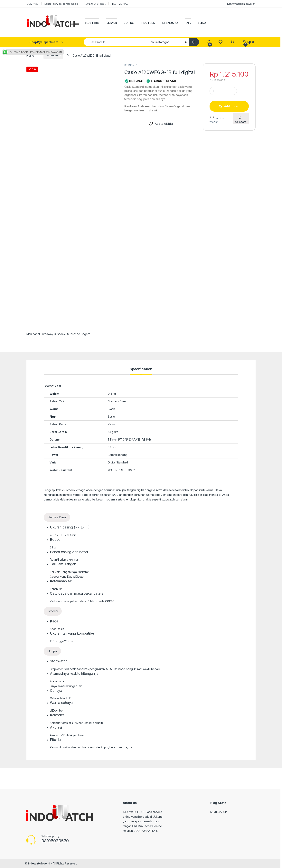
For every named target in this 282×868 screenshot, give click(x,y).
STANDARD (170, 23)
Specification (141, 369)
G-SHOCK (92, 23)
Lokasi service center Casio (61, 4)
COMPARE (32, 4)
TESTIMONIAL (120, 4)
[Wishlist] (220, 42)
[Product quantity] (223, 91)
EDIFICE (129, 23)
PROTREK (148, 23)
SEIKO (202, 23)
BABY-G (111, 23)
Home (30, 55)
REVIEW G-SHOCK (95, 4)
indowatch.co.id (39, 863)
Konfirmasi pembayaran (241, 4)
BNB (188, 23)
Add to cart (232, 106)
